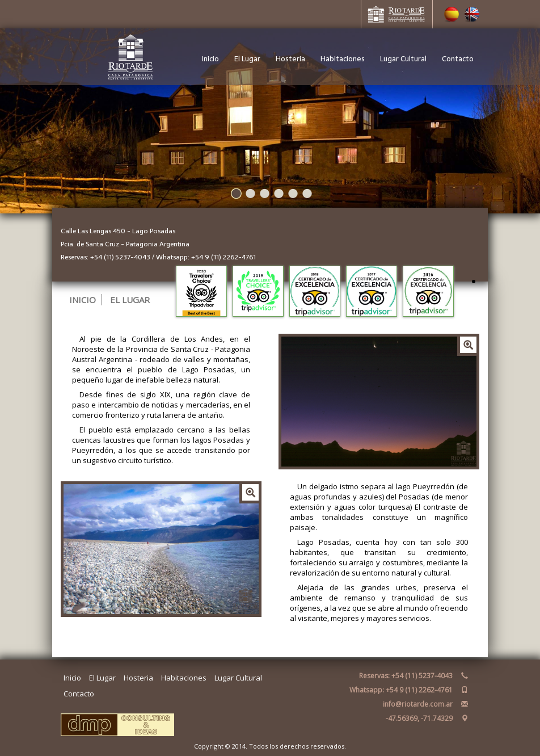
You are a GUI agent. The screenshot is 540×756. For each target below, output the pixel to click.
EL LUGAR (130, 300)
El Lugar (247, 59)
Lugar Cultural (403, 59)
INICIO (83, 300)
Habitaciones (343, 59)
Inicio (210, 59)
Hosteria (290, 59)
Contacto (458, 59)
